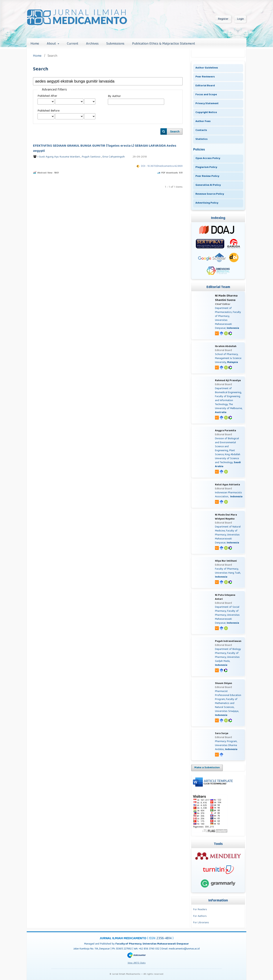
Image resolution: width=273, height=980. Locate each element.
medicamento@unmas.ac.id (184, 949)
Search (175, 131)
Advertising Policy (207, 203)
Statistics (202, 139)
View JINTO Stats (137, 963)
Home (35, 44)
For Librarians (201, 923)
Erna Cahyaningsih (114, 157)
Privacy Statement (207, 104)
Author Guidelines (207, 68)
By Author (114, 96)
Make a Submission (207, 768)
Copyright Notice (206, 113)
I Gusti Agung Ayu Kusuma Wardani (59, 157)
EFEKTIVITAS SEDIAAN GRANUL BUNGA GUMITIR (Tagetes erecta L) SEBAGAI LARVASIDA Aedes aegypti (105, 148)
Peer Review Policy (207, 176)
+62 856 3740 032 (149, 949)
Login (240, 19)
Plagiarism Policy (206, 167)
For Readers (200, 910)
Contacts (201, 130)
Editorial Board (205, 86)
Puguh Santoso (91, 157)
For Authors (200, 916)
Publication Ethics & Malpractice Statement (164, 44)
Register (223, 19)
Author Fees (203, 121)
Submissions (115, 44)
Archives (92, 44)
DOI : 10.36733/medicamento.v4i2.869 (162, 166)
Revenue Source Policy (210, 194)
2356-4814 (164, 939)
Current (73, 44)
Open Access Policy (208, 158)
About (52, 44)
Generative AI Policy (208, 185)
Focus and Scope (206, 95)
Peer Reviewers (205, 77)
